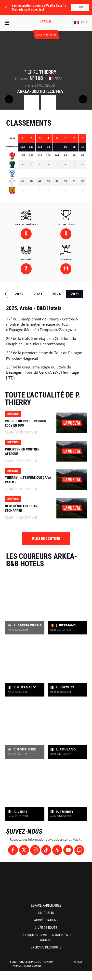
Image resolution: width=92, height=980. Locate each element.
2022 (42, 294)
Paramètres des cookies (27, 966)
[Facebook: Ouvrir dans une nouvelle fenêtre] (13, 850)
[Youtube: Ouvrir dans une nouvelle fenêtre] (68, 850)
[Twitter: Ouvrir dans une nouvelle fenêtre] (24, 850)
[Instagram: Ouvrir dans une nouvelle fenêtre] (35, 850)
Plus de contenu (46, 539)
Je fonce (80, 7)
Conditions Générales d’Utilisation (32, 962)
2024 (80, 294)
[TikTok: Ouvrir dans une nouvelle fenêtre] (46, 850)
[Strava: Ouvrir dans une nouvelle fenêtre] (57, 850)
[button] (81, 23)
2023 (61, 294)
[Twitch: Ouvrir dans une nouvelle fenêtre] (79, 850)
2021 (24, 294)
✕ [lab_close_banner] (6, 7)
